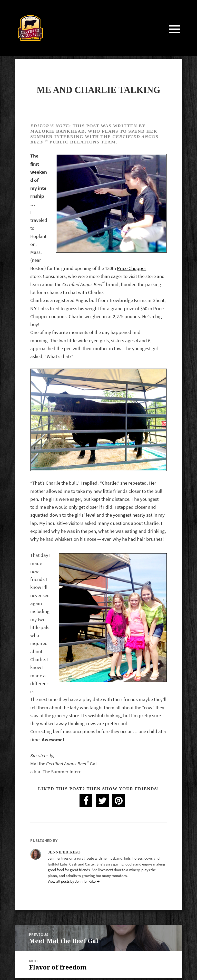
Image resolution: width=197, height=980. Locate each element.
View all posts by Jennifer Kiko (72, 881)
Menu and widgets (175, 36)
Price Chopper (132, 268)
